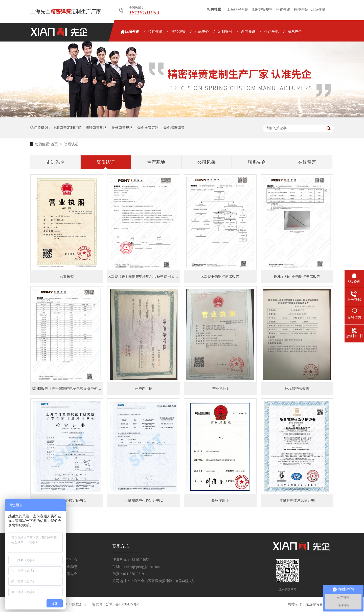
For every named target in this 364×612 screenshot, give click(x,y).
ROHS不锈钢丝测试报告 (220, 277)
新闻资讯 (248, 32)
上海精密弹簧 (237, 9)
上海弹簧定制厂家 (67, 128)
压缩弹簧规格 (262, 9)
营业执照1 (220, 389)
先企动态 (70, 567)
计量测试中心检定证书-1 (67, 501)
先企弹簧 (312, 604)
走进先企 (55, 162)
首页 (55, 144)
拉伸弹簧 (301, 9)
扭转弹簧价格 (96, 128)
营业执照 (67, 277)
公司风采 (207, 162)
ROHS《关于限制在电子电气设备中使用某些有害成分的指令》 (157, 277)
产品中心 (202, 32)
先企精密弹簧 (174, 128)
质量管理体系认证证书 (297, 501)
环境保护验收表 (297, 389)
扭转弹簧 (283, 9)
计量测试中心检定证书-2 (144, 501)
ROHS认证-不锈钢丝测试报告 (297, 277)
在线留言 (307, 162)
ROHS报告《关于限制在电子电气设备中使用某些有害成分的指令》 (84, 389)
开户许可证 (144, 389)
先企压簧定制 (148, 128)
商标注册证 (220, 501)
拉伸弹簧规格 (122, 128)
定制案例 (225, 32)
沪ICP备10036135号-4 (123, 604)
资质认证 (71, 144)
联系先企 (295, 32)
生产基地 (271, 32)
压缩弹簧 (318, 9)
